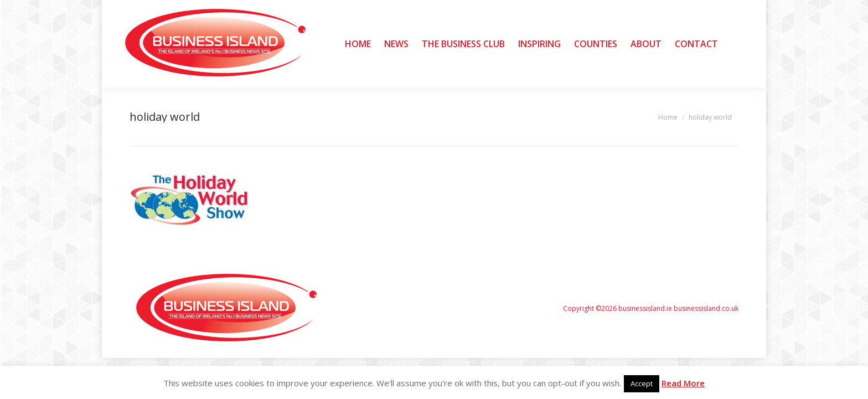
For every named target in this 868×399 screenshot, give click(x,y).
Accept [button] (642, 383)
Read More (683, 383)
